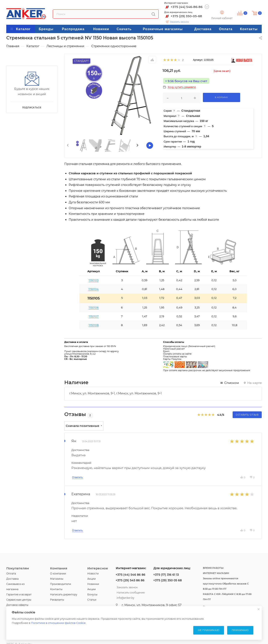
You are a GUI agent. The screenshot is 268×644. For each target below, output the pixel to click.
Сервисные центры (19, 600)
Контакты (56, 589)
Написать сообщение (131, 592)
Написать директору (64, 594)
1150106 (94, 307)
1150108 (94, 325)
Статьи (92, 600)
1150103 (93, 280)
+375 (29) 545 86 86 (130, 580)
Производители (61, 584)
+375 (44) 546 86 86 (130, 575)
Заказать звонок (179, 22)
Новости (93, 573)
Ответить (77, 477)
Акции (91, 579)
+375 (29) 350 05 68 (167, 580)
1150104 (93, 289)
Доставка (12, 579)
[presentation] (67, 145)
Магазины (57, 579)
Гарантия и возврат (19, 594)
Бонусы (92, 594)
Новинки (93, 584)
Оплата (11, 573)
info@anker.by (125, 597)
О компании (58, 573)
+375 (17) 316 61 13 (166, 575)
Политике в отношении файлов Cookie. (59, 623)
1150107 (94, 316)
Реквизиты (57, 600)
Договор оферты (17, 605)
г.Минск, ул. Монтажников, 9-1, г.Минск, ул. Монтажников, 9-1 (115, 393)
